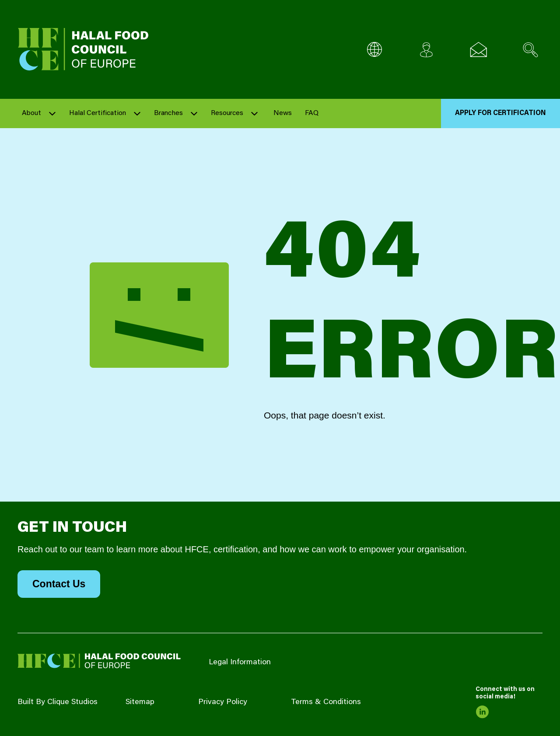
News (283, 113)
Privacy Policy (223, 702)
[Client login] (426, 50)
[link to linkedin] (482, 712)
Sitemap (140, 702)
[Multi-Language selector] (374, 50)
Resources (227, 113)
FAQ (312, 113)
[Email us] (478, 50)
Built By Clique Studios (58, 702)
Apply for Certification (500, 113)
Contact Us (59, 584)
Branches (168, 113)
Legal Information (240, 663)
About (31, 113)
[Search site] (530, 50)
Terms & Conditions (326, 702)
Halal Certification (98, 113)
